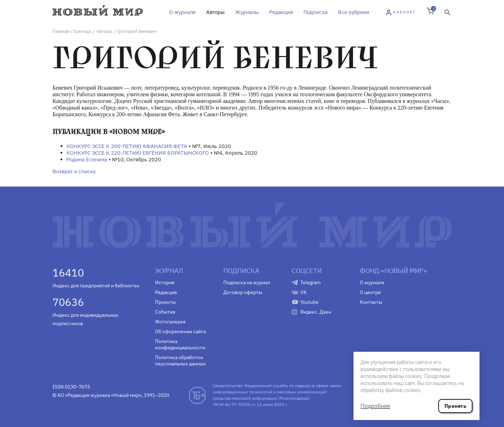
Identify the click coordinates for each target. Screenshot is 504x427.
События (165, 312)
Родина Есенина (87, 159)
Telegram (310, 282)
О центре (370, 292)
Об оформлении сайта (180, 331)
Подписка (316, 12)
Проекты (165, 302)
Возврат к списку (74, 171)
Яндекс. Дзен (316, 312)
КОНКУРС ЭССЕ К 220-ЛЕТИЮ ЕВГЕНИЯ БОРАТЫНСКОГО (138, 153)
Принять (455, 406)
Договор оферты (243, 292)
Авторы (215, 12)
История (165, 282)
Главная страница (72, 31)
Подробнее (375, 406)
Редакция (281, 12)
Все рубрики (354, 12)
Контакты (371, 302)
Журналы (247, 12)
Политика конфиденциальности (180, 344)
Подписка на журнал (247, 282)
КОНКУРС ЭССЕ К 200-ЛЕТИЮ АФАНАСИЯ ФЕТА (127, 146)
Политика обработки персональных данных (180, 360)
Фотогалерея (170, 322)
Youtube (309, 302)
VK (303, 292)
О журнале (182, 12)
